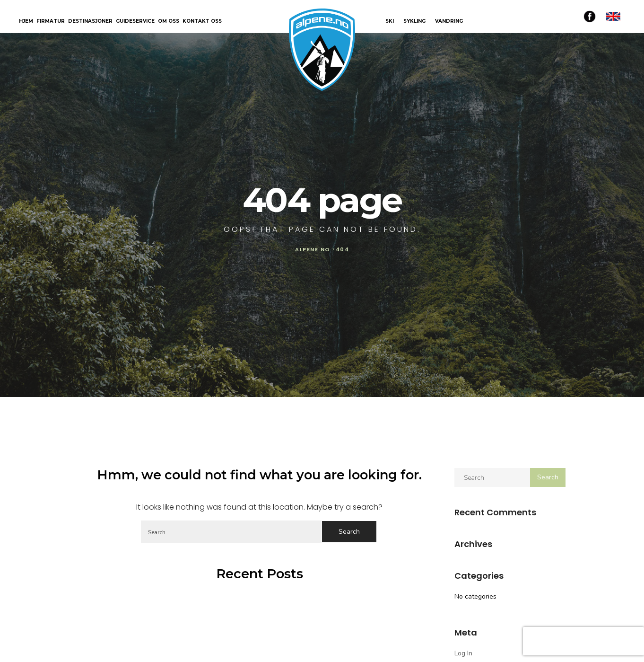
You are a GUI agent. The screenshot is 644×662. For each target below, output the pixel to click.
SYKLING (414, 21)
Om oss (169, 22)
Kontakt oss (202, 22)
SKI (390, 21)
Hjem (26, 22)
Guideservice (135, 22)
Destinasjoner (90, 22)
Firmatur (51, 22)
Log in (463, 653)
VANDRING (449, 21)
